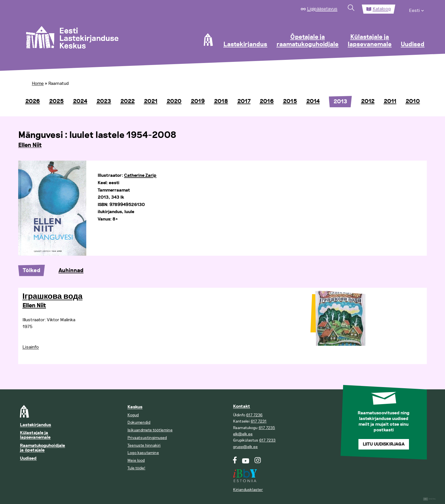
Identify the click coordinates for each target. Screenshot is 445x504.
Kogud (133, 415)
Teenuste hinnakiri (144, 445)
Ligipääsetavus (322, 9)
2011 (390, 101)
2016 (267, 101)
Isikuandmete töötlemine (150, 430)
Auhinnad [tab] (71, 270)
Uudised (413, 45)
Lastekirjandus (245, 45)
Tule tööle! (136, 468)
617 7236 (254, 415)
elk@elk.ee (243, 434)
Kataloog (382, 9)
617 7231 (259, 421)
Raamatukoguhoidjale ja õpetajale (42, 448)
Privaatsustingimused (147, 438)
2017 (244, 101)
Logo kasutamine (143, 453)
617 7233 (267, 440)
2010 (413, 101)
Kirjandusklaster (248, 490)
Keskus (135, 407)
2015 (290, 101)
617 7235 (267, 428)
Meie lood (136, 460)
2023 (104, 101)
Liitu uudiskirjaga (384, 444)
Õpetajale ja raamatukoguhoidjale (307, 41)
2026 (33, 101)
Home (38, 83)
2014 (313, 101)
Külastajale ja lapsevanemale (370, 41)
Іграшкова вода (53, 297)
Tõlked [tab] (32, 270)
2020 (174, 101)
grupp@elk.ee (245, 447)
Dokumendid (139, 422)
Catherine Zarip (140, 176)
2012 (368, 101)
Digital (430, 499)
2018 (221, 101)
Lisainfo (31, 347)
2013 (340, 102)
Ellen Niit (30, 145)
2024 (80, 101)
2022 (128, 101)
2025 (56, 101)
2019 (198, 101)
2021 (151, 101)
